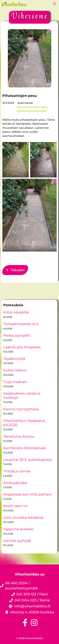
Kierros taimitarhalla (21, 409)
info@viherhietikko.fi (32, 606)
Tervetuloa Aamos (19, 436)
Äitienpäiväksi (15, 483)
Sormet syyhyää (17, 541)
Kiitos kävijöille (16, 312)
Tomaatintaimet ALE (21, 324)
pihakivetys (25, 111)
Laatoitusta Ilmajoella (22, 347)
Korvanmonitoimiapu (32, 107)
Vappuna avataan (18, 529)
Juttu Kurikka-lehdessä (23, 518)
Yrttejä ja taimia (17, 471)
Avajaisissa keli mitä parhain (28, 494)
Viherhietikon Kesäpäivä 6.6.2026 (24, 423)
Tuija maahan (15, 382)
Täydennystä (14, 359)
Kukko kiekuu (15, 370)
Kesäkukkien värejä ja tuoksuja (22, 395)
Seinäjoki (41, 111)
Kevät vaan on (15, 506)
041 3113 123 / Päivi (32, 594)
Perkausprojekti (17, 335)
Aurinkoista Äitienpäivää (24, 448)
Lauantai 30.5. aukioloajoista (28, 460)
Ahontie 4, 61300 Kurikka (32, 612)
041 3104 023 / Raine (32, 600)
